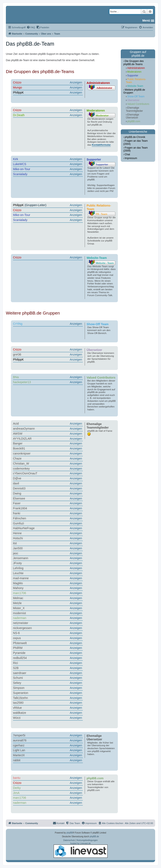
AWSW (18, 434)
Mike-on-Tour (22, 169)
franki (17, 513)
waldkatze (19, 713)
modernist (19, 613)
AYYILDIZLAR (22, 439)
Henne (17, 533)
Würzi (17, 718)
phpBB (70, 833)
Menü (146, 21)
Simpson (19, 688)
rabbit (17, 760)
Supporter (133, 76)
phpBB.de (94, 837)
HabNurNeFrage (24, 528)
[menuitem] (31, 27)
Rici (15, 663)
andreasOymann (24, 429)
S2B (16, 668)
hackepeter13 (22, 382)
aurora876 (20, 740)
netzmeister (21, 623)
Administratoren (136, 68)
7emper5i (19, 735)
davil (16, 483)
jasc (16, 553)
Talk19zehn (20, 698)
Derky (17, 788)
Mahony (18, 588)
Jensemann (21, 558)
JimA (16, 793)
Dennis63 (19, 488)
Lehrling (18, 568)
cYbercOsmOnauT (25, 473)
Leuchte (18, 573)
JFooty (17, 563)
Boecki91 (19, 448)
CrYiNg (18, 324)
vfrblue (17, 708)
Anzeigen (76, 82)
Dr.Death (19, 115)
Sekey (17, 683)
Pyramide (19, 653)
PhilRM (18, 648)
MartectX (19, 755)
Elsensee (19, 498)
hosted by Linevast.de (81, 850)
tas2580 (18, 703)
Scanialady (20, 174)
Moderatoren (134, 72)
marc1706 (19, 593)
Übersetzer (133, 100)
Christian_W (21, 464)
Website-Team (135, 86)
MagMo (18, 583)
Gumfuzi (18, 523)
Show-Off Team (136, 96)
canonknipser (22, 453)
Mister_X (19, 608)
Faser (17, 503)
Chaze (17, 458)
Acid (16, 424)
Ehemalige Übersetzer (132, 116)
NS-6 (16, 633)
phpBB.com (134, 121)
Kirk (16, 159)
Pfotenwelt (20, 643)
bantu (17, 778)
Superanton (21, 693)
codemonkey (21, 469)
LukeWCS (20, 164)
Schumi (18, 678)
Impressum (131, 158)
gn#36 (17, 354)
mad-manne (21, 578)
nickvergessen (22, 628)
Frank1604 (20, 508)
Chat (127, 154)
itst (15, 543)
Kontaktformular (101, 145)
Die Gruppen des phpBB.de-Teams (133, 63)
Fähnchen (19, 518)
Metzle (17, 603)
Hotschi (18, 538)
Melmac (18, 598)
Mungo (18, 87)
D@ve (17, 478)
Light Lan (19, 750)
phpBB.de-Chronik (135, 137)
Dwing (17, 493)
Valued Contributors (138, 104)
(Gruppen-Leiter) (48, 205)
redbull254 (20, 658)
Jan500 (18, 548)
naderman (20, 618)
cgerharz (19, 745)
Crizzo (17, 82)
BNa (16, 377)
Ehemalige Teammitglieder (134, 109)
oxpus (17, 638)
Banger (18, 443)
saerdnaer (20, 673)
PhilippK (18, 92)
